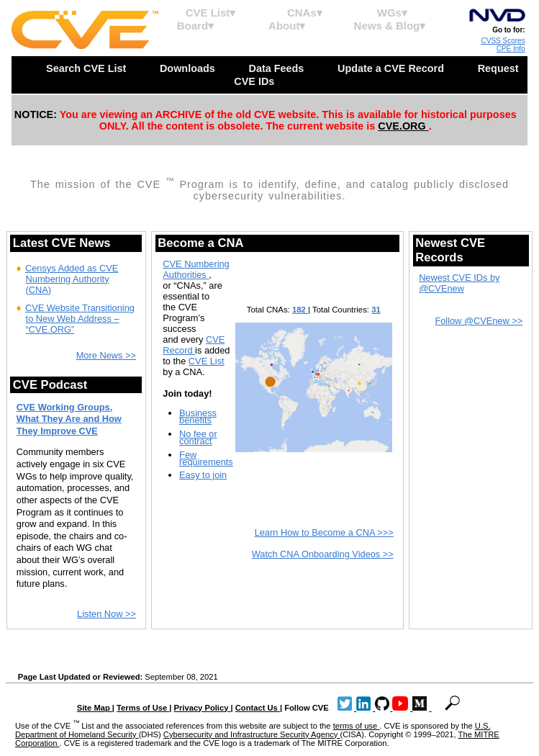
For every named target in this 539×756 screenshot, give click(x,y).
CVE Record (194, 345)
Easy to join (203, 475)
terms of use (357, 726)
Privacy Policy (203, 708)
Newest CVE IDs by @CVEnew (459, 283)
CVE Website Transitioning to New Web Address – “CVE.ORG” (80, 319)
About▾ (287, 26)
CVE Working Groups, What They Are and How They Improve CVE (69, 419)
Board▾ (195, 26)
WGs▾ (392, 13)
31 (376, 310)
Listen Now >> (107, 614)
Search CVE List (87, 68)
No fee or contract (198, 437)
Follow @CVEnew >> (479, 321)
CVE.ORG (403, 126)
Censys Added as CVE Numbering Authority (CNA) (72, 279)
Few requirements (206, 458)
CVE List (207, 361)
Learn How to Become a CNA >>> (324, 532)
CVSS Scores (503, 41)
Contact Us (258, 708)
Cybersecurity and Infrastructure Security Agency (252, 734)
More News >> (106, 355)
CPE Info (511, 49)
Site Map (95, 708)
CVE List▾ (211, 13)
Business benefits (198, 417)
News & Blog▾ (390, 26)
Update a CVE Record (392, 68)
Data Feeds (277, 68)
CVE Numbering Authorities (196, 269)
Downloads (189, 68)
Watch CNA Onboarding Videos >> (323, 554)
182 (300, 310)
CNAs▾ (305, 13)
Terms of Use (143, 708)
